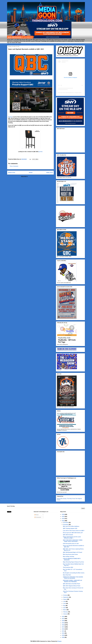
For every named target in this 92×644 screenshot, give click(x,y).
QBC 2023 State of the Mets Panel (71, 584)
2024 (63, 519)
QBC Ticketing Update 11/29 (70, 528)
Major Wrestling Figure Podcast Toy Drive (73, 562)
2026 (63, 514)
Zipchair (10, 117)
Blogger (59, 641)
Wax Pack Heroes (62, 93)
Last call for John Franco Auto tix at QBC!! (74, 531)
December (66, 522)
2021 (63, 619)
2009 (63, 635)
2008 (63, 637)
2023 (63, 521)
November (66, 525)
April (65, 608)
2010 (63, 633)
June (65, 603)
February (66, 612)
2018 (63, 625)
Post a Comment (14, 166)
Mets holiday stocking (68, 556)
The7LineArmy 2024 (68, 567)
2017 (63, 627)
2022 (63, 617)
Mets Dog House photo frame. (70, 554)
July (64, 601)
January (65, 614)
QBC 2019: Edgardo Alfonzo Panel (72, 586)
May (64, 606)
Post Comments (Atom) (34, 177)
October (65, 595)
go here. (41, 152)
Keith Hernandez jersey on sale (71, 544)
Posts (37, 515)
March (65, 610)
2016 (63, 629)
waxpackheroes (70, 93)
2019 (63, 623)
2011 (63, 631)
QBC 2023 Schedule (68, 535)
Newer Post (12, 173)
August (65, 599)
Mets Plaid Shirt (67, 575)
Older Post (50, 173)
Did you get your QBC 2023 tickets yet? (73, 533)
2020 (63, 621)
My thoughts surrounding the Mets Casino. (74, 573)
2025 (63, 516)
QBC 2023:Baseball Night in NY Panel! (73, 552)
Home (31, 173)
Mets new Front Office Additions (71, 526)
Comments (38, 517)
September (66, 597)
